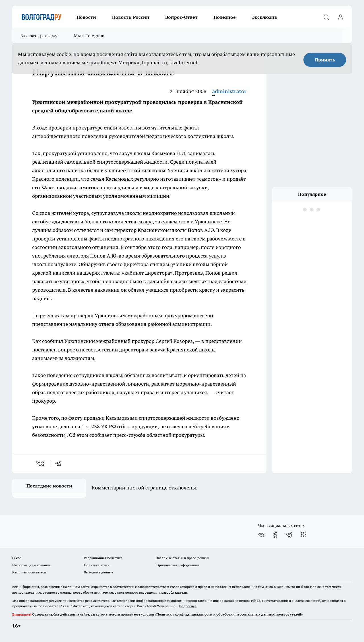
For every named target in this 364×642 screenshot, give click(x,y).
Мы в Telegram (89, 36)
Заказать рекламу (39, 36)
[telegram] (60, 463)
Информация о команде (31, 565)
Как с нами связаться (29, 572)
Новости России (131, 17)
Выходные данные (99, 572)
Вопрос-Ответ (181, 17)
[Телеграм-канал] (289, 535)
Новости (86, 17)
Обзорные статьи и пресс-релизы (182, 558)
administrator (229, 91)
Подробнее (188, 606)
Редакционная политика (103, 558)
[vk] (41, 463)
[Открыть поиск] (326, 17)
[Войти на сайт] (340, 17)
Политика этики (97, 565)
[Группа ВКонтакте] (261, 535)
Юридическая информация (177, 565)
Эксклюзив (264, 17)
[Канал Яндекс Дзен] (304, 535)
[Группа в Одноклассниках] (275, 535)
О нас (17, 558)
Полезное (225, 17)
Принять (325, 60)
